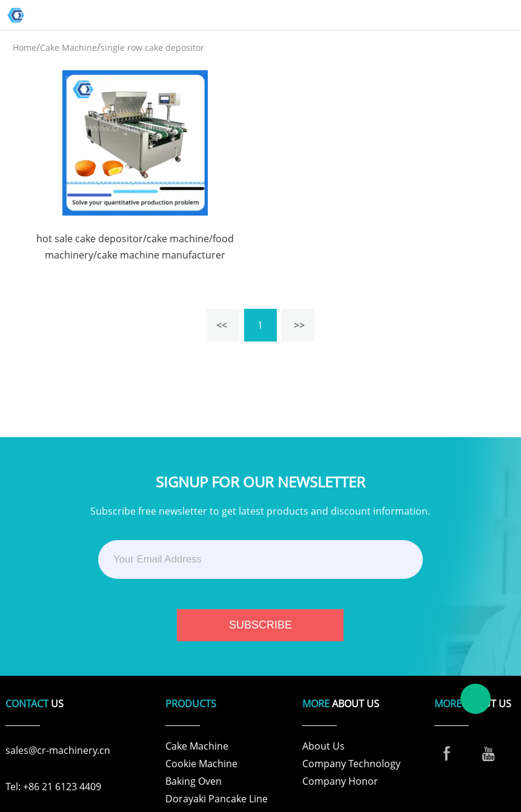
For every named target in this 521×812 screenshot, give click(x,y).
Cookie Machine (201, 764)
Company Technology (351, 764)
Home (25, 48)
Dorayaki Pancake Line (217, 799)
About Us (324, 746)
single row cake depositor (152, 48)
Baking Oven (194, 781)
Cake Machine (68, 48)
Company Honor (340, 781)
